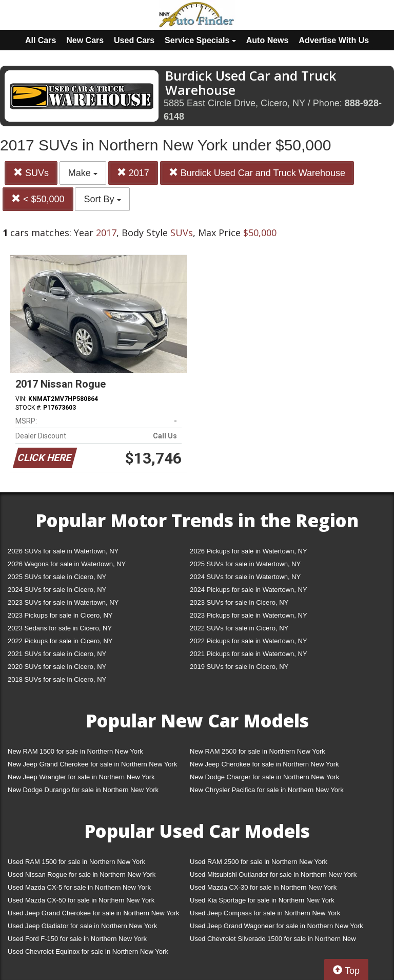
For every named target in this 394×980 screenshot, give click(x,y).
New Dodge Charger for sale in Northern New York (264, 777)
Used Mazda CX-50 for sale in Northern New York (81, 900)
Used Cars (134, 40)
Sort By (102, 199)
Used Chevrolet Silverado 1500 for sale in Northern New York (273, 941)
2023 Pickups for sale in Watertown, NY (249, 615)
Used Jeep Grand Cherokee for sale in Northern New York (94, 913)
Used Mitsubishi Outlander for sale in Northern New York (273, 875)
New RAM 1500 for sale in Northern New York (75, 751)
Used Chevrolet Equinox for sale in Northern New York (88, 952)
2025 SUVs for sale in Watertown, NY (245, 564)
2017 (133, 173)
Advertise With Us (334, 40)
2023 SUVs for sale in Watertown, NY (63, 602)
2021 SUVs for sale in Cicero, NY (57, 654)
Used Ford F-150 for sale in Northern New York (77, 939)
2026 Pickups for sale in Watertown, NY (249, 551)
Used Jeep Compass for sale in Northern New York (265, 913)
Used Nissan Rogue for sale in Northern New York (82, 875)
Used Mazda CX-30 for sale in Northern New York (263, 887)
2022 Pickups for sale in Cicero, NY (60, 641)
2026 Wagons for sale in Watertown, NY (67, 564)
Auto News (268, 40)
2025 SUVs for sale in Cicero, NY (57, 577)
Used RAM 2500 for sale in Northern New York (259, 862)
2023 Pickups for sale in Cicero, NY (60, 615)
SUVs (31, 173)
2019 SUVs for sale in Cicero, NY (239, 667)
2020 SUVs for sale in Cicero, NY (57, 667)
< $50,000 (38, 199)
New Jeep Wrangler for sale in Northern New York (81, 777)
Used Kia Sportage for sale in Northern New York (262, 900)
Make (83, 173)
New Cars (85, 40)
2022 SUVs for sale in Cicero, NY (239, 628)
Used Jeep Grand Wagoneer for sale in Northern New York (277, 926)
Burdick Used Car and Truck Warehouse (257, 173)
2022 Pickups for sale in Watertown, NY (249, 641)
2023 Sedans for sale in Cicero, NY (60, 628)
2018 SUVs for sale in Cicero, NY (57, 679)
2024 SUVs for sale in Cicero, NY (57, 590)
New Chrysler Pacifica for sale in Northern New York (267, 790)
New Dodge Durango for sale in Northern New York (83, 790)
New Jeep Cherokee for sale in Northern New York (264, 764)
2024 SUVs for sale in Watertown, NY (245, 577)
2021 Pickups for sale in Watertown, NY (249, 654)
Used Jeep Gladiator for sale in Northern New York (82, 926)
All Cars (41, 40)
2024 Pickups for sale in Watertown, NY (249, 590)
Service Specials (200, 40)
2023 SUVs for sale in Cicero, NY (239, 602)
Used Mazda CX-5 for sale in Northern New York (79, 887)
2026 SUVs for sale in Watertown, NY (63, 551)
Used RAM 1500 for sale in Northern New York (76, 862)
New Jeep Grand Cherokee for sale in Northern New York (92, 764)
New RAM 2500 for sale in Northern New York (258, 751)
